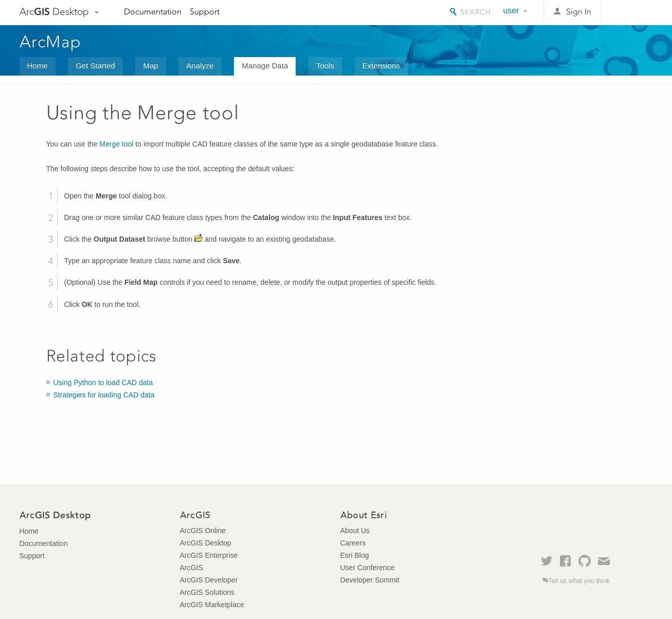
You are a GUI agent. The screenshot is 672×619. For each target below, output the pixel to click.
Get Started (95, 66)
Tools (325, 66)
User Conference (368, 568)
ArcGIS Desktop (206, 543)
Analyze (200, 66)
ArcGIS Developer (209, 580)
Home (38, 66)
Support (205, 12)
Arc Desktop (54, 12)
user (511, 11)
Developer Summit (370, 580)
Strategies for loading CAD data (104, 395)
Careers (353, 543)
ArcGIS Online (203, 531)
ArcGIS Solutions (207, 592)
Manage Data (265, 66)
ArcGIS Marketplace (212, 605)
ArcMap (51, 42)
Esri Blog (355, 555)
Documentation (153, 12)
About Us (355, 531)
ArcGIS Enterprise (209, 555)
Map (150, 66)
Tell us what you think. (580, 581)
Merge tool (116, 144)
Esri (631, 12)
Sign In (579, 12)
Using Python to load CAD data (103, 383)
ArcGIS (192, 568)
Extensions (381, 66)
